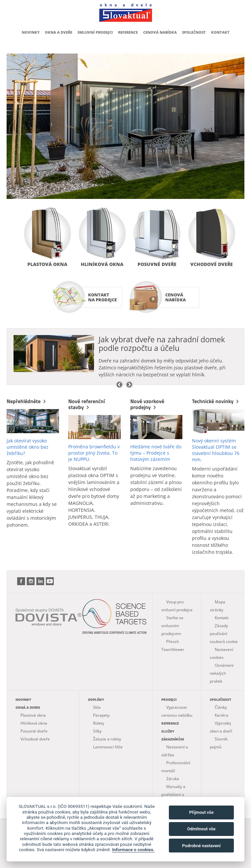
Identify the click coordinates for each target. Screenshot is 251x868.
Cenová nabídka (160, 32)
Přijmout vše (201, 812)
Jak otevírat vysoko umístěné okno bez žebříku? (28, 447)
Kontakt (220, 32)
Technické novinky (216, 401)
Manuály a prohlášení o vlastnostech (173, 794)
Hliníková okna (102, 264)
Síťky (97, 731)
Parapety (101, 715)
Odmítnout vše (202, 829)
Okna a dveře (59, 32)
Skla (97, 707)
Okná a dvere (28, 707)
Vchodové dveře (212, 264)
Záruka (173, 779)
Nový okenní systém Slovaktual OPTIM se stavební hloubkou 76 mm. (216, 450)
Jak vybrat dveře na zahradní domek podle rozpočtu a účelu (162, 344)
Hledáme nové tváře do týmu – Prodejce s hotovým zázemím (156, 453)
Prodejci (169, 699)
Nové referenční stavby (87, 404)
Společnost (194, 32)
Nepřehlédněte (27, 401)
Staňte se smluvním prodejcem (172, 626)
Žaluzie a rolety (107, 739)
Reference (128, 32)
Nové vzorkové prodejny (147, 404)
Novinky (31, 32)
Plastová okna (47, 264)
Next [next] (129, 385)
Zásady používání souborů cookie (224, 634)
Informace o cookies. (133, 849)
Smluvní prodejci (95, 32)
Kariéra (221, 715)
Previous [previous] (119, 385)
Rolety (99, 723)
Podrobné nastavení (201, 846)
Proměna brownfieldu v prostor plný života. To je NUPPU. (94, 453)
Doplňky (96, 699)
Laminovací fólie (108, 747)
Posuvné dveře (157, 264)
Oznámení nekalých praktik (222, 673)
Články (221, 707)
